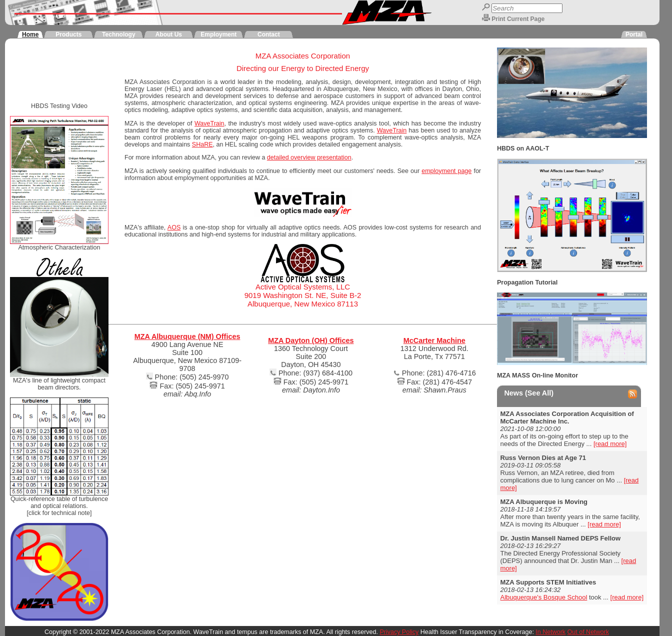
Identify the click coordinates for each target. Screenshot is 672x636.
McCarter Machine (434, 340)
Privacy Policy (399, 632)
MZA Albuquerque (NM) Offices (187, 336)
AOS (174, 227)
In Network (550, 632)
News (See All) (529, 393)
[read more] (610, 444)
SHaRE (202, 144)
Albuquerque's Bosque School (544, 597)
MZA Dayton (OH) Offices (311, 340)
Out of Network (588, 632)
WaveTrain (209, 123)
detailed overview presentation (309, 157)
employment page (446, 171)
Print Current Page (518, 19)
